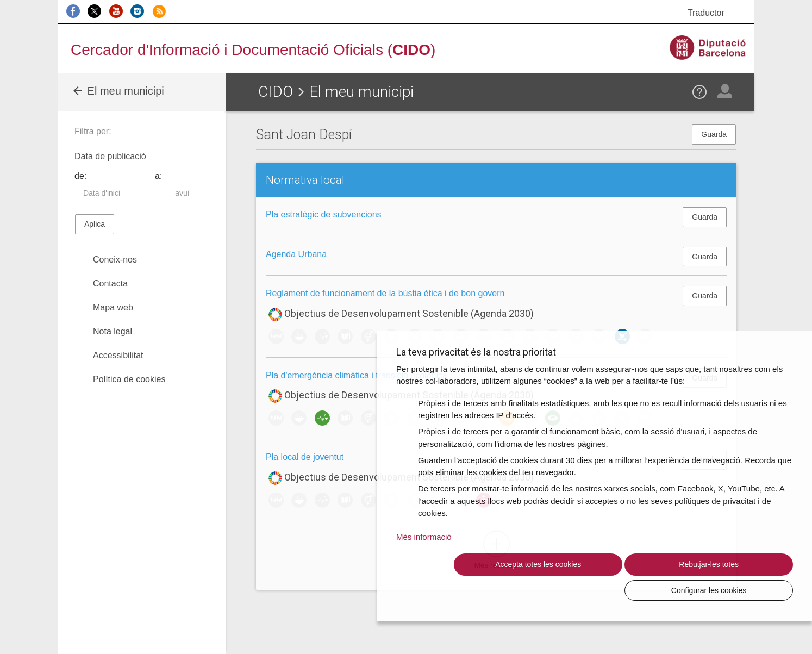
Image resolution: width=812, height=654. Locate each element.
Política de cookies (129, 379)
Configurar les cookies (733, 590)
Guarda (714, 134)
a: (158, 176)
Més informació (424, 562)
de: (80, 176)
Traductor (706, 13)
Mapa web (113, 307)
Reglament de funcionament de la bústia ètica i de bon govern (385, 293)
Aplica (95, 224)
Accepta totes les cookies (491, 590)
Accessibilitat (118, 355)
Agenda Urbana (296, 254)
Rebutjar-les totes (612, 590)
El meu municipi (118, 91)
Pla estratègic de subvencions (324, 214)
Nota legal (113, 331)
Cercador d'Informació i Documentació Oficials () (253, 50)
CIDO (276, 92)
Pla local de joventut (305, 457)
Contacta (110, 284)
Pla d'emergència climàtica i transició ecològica (357, 375)
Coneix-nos (115, 260)
